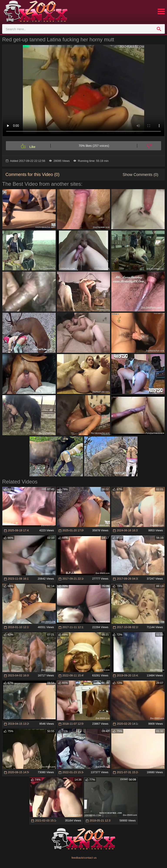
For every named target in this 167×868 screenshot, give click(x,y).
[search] (159, 29)
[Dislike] (149, 146)
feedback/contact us (84, 858)
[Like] (28, 146)
